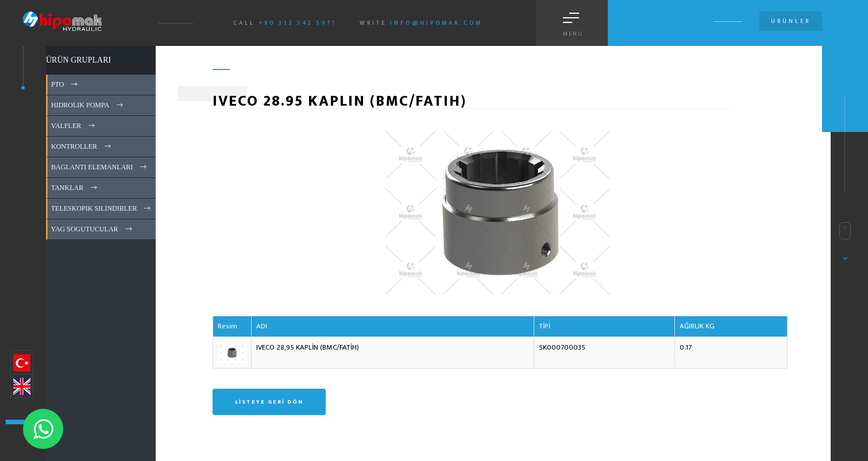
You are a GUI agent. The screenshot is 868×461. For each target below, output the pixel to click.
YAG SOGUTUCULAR (92, 229)
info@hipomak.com (436, 23)
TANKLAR (75, 188)
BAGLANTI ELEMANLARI (100, 167)
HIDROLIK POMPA (88, 105)
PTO (65, 84)
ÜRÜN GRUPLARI (78, 60)
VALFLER (74, 126)
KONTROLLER (82, 146)
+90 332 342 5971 (298, 23)
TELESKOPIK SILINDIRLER (102, 208)
